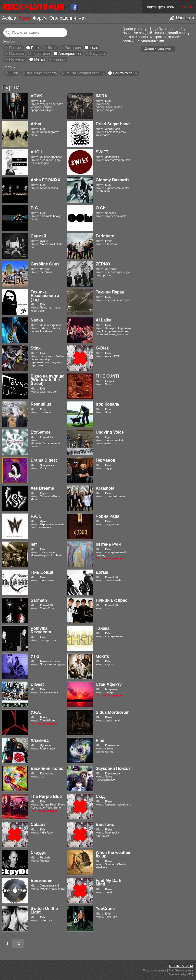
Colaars (38, 824)
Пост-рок (17, 53)
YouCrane (105, 909)
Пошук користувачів (155, 970)
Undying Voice (110, 432)
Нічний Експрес (111, 600)
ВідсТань (105, 824)
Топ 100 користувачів (181, 970)
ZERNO (103, 264)
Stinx (36, 348)
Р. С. (35, 208)
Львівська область (42, 73)
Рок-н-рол (73, 48)
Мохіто (102, 656)
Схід (100, 796)
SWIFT (102, 152)
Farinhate (105, 236)
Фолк (94, 48)
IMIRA (101, 96)
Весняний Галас (47, 768)
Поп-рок (16, 48)
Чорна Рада (107, 516)
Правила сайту (177, 975)
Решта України (125, 73)
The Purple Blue (46, 796)
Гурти (24, 18)
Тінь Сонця (42, 572)
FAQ (191, 975)
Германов (106, 460)
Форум (40, 18)
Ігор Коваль (108, 404)
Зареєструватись (160, 7)
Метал (39, 59)
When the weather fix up (113, 854)
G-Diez (102, 348)
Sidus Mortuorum (113, 712)
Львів (14, 73)
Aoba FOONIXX (45, 180)
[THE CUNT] (107, 376)
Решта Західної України (85, 73)
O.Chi (101, 208)
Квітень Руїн (108, 544)
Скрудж (38, 853)
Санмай (38, 236)
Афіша (9, 18)
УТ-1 (35, 656)
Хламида (40, 740)
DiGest (37, 684)
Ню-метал (17, 59)
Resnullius (41, 404)
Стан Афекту (109, 684)
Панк (35, 48)
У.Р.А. (36, 712)
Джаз (52, 48)
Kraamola (105, 488)
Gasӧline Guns (45, 264)
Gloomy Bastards (113, 180)
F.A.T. (36, 516)
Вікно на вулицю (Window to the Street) (48, 380)
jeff (34, 544)
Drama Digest (44, 460)
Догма (102, 572)
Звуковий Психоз (113, 768)
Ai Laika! (104, 320)
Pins (100, 740)
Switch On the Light (44, 910)
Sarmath (39, 600)
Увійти (187, 7)
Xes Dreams (42, 488)
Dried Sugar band (113, 124)
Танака (103, 628)
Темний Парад (110, 292)
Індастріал (41, 53)
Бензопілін (42, 881)
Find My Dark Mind (108, 882)
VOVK (36, 96)
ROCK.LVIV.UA (181, 966)
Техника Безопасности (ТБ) (45, 296)
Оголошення (63, 18)
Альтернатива (70, 53)
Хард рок (97, 53)
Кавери (59, 59)
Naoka (37, 320)
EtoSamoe (41, 432)
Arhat (36, 124)
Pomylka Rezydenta (41, 630)
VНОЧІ (37, 152)
